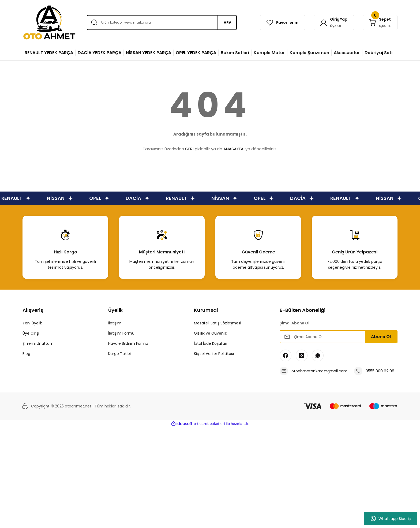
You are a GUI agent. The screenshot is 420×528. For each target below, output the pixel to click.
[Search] (162, 23)
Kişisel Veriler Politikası (214, 354)
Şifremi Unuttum (38, 343)
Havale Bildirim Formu (128, 343)
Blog (26, 354)
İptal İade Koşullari (211, 343)
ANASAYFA (233, 149)
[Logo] (49, 23)
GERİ (189, 149)
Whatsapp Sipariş (391, 519)
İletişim (115, 323)
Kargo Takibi (119, 354)
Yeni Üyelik (32, 323)
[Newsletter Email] (339, 337)
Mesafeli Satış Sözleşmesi (217, 323)
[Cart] (380, 23)
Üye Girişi (31, 333)
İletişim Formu (121, 333)
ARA (228, 23)
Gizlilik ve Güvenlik (211, 333)
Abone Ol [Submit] (381, 337)
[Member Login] (334, 23)
